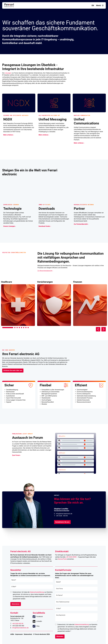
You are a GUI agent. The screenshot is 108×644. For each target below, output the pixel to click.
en (93, 5)
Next (104, 329)
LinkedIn (39, 621)
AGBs (12, 634)
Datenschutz (28, 634)
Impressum (19, 634)
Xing (38, 626)
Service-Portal (62, 559)
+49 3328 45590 (71, 557)
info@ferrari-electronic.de (64, 514)
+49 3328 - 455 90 (62, 516)
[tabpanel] (18, 303)
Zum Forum (16, 455)
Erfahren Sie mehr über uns (13, 370)
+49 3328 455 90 (18, 624)
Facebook (40, 617)
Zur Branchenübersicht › (45, 271)
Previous (98, 329)
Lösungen (8, 73)
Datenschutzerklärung (37, 592)
